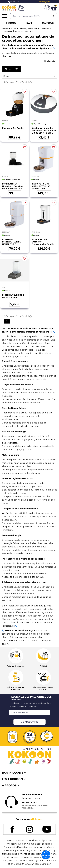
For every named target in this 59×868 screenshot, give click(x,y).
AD (3, 288)
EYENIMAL (6, 121)
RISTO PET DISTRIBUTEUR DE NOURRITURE (12, 242)
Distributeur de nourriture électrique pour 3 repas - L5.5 (13, 186)
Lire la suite (50, 61)
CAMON (5, 176)
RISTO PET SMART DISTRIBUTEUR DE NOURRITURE (41, 186)
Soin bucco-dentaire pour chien (27, 637)
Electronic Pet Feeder (13, 128)
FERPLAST (36, 176)
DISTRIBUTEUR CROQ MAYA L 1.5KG (13, 296)
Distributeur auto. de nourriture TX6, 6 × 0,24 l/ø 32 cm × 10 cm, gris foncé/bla (44, 132)
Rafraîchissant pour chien (16, 641)
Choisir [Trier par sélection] (30, 76)
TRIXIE (34, 121)
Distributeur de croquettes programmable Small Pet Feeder (42, 243)
